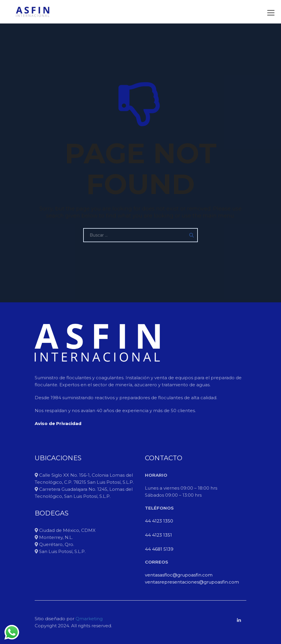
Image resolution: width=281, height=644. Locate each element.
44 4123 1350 (159, 521)
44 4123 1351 (158, 535)
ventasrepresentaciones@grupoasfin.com (192, 582)
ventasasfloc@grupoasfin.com (179, 575)
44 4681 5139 (159, 549)
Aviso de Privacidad (58, 423)
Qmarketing (88, 619)
